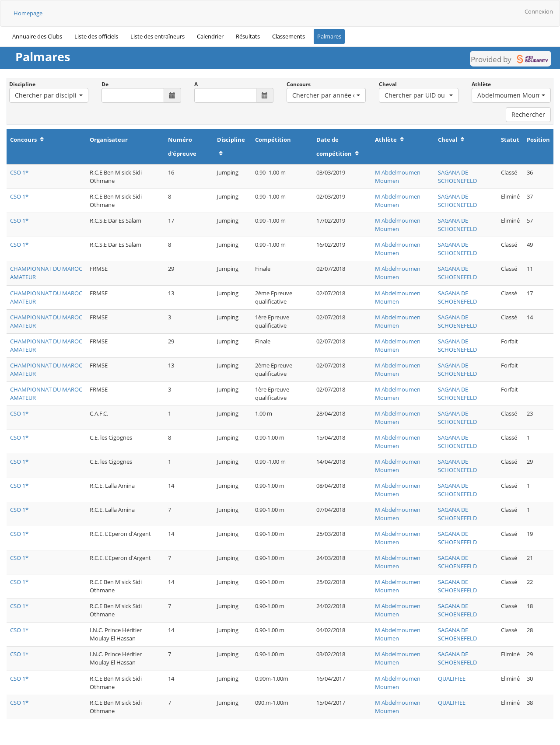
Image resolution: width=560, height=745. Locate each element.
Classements (289, 36)
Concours (299, 84)
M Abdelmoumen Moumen (398, 177)
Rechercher (528, 114)
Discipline (22, 84)
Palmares (329, 36)
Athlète (481, 84)
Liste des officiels (96, 36)
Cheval (388, 84)
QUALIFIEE (452, 679)
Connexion (539, 11)
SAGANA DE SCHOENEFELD (457, 177)
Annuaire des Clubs (37, 36)
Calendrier (210, 36)
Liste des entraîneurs (157, 36)
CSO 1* (19, 172)
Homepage (28, 13)
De (105, 84)
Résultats (248, 36)
